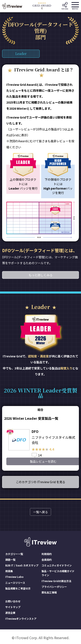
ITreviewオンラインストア (21, 619)
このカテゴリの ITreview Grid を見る (40, 482)
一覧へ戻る (40, 512)
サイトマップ (13, 607)
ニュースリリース (15, 583)
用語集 (9, 571)
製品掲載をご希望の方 (18, 588)
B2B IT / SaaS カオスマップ (22, 565)
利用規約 (47, 554)
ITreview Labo (14, 577)
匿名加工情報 (49, 592)
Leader (21, 54)
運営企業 (10, 613)
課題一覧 (10, 560)
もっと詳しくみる (41, 275)
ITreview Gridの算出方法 (56, 581)
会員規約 (47, 560)
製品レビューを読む (43, 461)
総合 (40, 410)
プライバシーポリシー (54, 587)
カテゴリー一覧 (14, 554)
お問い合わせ (13, 601)
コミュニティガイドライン (57, 565)
